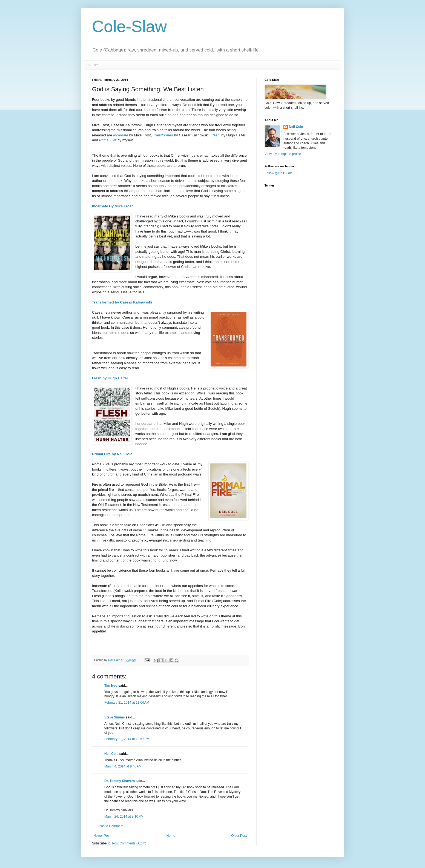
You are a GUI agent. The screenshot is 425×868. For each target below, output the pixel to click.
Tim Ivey (111, 686)
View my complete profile (283, 154)
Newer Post (102, 836)
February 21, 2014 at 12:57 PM (127, 739)
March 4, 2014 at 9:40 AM (123, 766)
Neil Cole (111, 754)
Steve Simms (115, 717)
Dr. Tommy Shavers (120, 781)
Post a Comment (111, 826)
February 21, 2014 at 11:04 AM (127, 703)
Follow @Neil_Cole (278, 173)
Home (93, 65)
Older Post (239, 836)
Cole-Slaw (129, 26)
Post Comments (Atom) (129, 843)
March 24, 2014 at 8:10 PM (124, 817)
